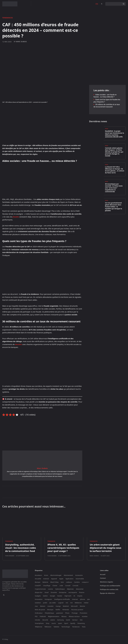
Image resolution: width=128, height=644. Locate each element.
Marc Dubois (21, 42)
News (107, 129)
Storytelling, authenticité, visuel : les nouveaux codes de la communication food (21, 549)
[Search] (124, 4)
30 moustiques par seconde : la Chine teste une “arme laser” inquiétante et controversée (114, 188)
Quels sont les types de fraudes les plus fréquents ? (107, 101)
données (19, 344)
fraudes (16, 217)
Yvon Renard (10, 556)
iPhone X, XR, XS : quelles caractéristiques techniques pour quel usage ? (63, 549)
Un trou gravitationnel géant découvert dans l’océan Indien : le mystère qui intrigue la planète (114, 207)
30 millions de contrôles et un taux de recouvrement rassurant (107, 106)
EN (97, 4)
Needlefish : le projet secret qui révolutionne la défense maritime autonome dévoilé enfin (115, 134)
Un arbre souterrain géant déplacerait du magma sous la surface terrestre (105, 549)
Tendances (8, 18)
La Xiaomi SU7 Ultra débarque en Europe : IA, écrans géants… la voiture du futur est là (115, 170)
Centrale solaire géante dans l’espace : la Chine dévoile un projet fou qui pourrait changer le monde (114, 152)
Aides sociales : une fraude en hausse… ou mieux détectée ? (105, 96)
